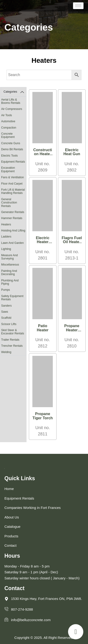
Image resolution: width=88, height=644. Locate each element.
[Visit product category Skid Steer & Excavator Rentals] (14, 332)
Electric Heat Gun (72, 152)
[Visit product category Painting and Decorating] (14, 273)
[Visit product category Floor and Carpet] (14, 184)
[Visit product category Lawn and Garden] (14, 243)
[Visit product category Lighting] (14, 249)
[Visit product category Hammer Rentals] (14, 218)
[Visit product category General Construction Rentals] (14, 203)
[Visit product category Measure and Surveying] (14, 257)
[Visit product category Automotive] (14, 121)
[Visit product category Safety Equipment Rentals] (14, 298)
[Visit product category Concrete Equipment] (14, 135)
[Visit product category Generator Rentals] (14, 212)
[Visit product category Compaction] (14, 128)
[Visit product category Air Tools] (14, 115)
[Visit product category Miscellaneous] (14, 265)
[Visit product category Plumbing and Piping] (14, 282)
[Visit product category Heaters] (14, 224)
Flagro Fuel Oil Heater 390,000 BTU (72, 244)
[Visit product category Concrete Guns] (14, 143)
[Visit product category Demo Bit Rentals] (14, 149)
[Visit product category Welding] (14, 352)
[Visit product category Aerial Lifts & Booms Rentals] (14, 101)
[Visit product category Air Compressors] (14, 109)
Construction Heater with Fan (43, 154)
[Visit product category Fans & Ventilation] (14, 177)
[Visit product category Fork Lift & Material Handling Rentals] (14, 191)
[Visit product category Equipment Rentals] (14, 162)
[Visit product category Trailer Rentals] (14, 340)
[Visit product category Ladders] (14, 237)
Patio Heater (43, 328)
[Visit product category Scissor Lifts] (14, 324)
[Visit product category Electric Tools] (14, 156)
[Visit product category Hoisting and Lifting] (14, 231)
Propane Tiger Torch (43, 416)
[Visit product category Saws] (14, 312)
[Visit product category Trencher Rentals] (14, 346)
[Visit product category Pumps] (14, 290)
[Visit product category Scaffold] (14, 318)
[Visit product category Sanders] (14, 306)
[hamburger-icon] (78, 6)
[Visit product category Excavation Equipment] (14, 170)
